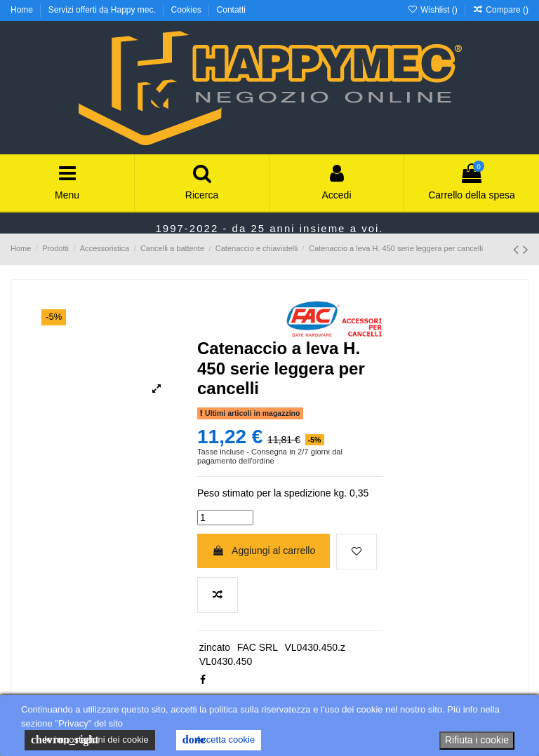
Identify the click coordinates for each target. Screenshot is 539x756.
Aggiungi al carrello (264, 551)
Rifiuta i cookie (477, 740)
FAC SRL (258, 647)
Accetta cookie (219, 740)
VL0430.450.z (314, 647)
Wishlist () (433, 10)
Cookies (188, 10)
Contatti (231, 10)
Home (23, 10)
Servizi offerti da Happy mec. (104, 10)
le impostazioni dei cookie (90, 740)
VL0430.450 (226, 661)
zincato (215, 647)
